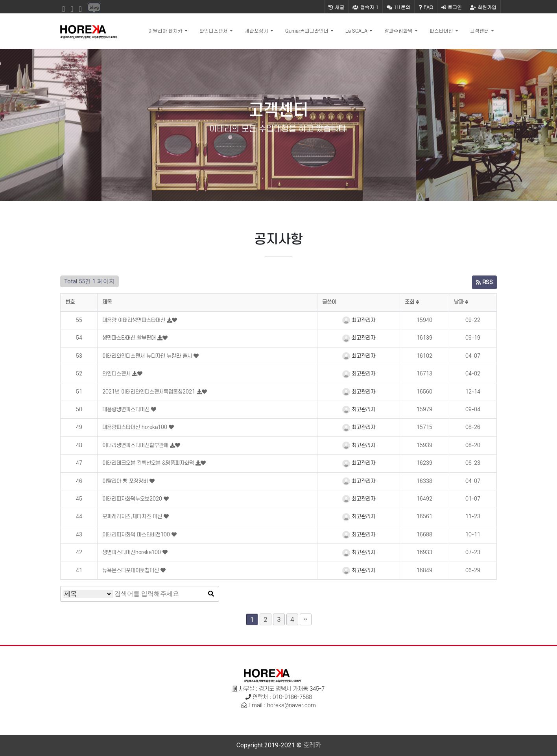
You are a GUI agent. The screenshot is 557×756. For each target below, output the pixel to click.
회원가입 (483, 7)
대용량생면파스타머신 (127, 409)
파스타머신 (442, 31)
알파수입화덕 (399, 31)
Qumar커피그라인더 (307, 31)
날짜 (461, 302)
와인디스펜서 (214, 31)
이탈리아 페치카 (166, 31)
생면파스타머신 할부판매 (130, 338)
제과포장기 (257, 31)
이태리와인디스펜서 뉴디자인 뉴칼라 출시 (148, 356)
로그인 (452, 7)
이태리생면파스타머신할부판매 (136, 445)
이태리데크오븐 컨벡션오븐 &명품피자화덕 (149, 463)
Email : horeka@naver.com (282, 705)
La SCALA (357, 31)
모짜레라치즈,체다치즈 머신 (133, 517)
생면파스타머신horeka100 (132, 552)
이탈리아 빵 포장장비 (126, 481)
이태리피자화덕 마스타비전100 (137, 535)
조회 (412, 302)
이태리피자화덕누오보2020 (133, 499)
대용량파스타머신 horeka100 (136, 427)
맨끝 (306, 619)
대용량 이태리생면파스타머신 (135, 320)
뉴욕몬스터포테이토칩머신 (131, 570)
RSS (484, 282)
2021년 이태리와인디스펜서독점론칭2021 (149, 392)
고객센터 (480, 31)
